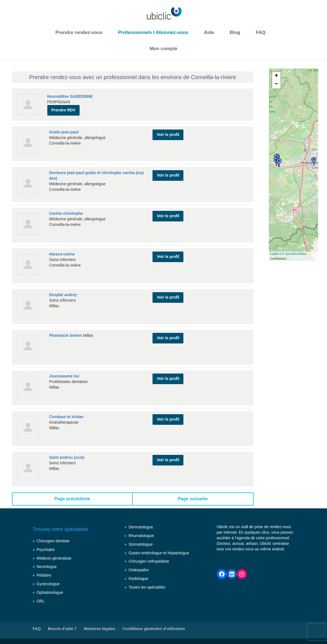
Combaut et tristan (67, 417)
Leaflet (275, 254)
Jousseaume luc (64, 376)
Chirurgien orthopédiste (149, 561)
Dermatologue (141, 527)
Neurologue (47, 567)
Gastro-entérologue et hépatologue (159, 553)
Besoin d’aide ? (62, 629)
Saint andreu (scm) (67, 457)
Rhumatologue (141, 536)
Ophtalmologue (50, 592)
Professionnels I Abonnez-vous (153, 32)
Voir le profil (168, 134)
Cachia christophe (66, 213)
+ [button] (276, 76)
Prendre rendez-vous (79, 32)
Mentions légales (100, 629)
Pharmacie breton (66, 335)
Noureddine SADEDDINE (70, 97)
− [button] (276, 84)
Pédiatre (44, 575)
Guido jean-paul (64, 132)
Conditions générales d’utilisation (154, 629)
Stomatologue (141, 544)
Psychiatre (46, 550)
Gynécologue (48, 584)
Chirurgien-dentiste (53, 541)
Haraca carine (62, 254)
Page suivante (193, 499)
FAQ (261, 32)
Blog (235, 32)
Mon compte (163, 49)
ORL (41, 601)
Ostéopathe (139, 570)
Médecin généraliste (54, 558)
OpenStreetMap (296, 254)
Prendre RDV (63, 110)
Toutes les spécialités (147, 587)
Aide (209, 32)
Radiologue (138, 579)
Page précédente (72, 499)
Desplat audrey (63, 295)
